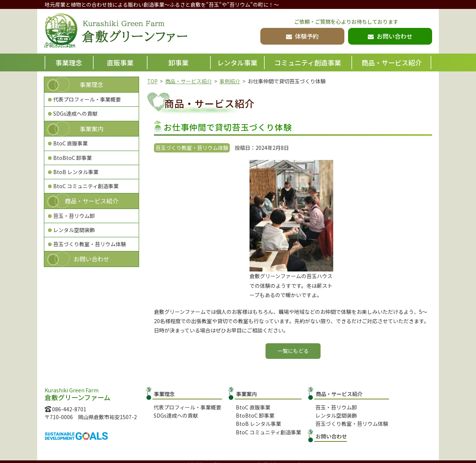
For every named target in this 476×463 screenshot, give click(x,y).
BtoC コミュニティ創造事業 (86, 186)
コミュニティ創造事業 (308, 62)
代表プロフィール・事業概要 (87, 99)
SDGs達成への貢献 (75, 113)
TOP (153, 81)
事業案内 (91, 129)
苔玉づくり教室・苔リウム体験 (90, 244)
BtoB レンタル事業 (76, 172)
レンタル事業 (237, 62)
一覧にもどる (293, 351)
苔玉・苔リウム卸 (74, 216)
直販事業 (120, 62)
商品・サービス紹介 (392, 62)
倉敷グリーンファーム (122, 32)
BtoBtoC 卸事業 (73, 158)
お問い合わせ (91, 259)
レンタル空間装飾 (74, 230)
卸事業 (178, 62)
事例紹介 (230, 81)
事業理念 (69, 62)
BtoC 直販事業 (70, 143)
